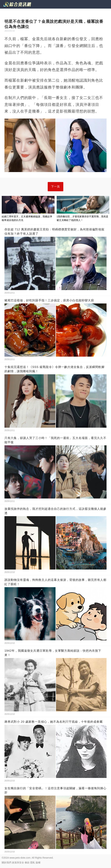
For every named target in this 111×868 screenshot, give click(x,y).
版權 (38, 863)
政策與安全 (18, 863)
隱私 (33, 863)
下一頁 (55, 187)
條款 (27, 863)
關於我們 (7, 863)
